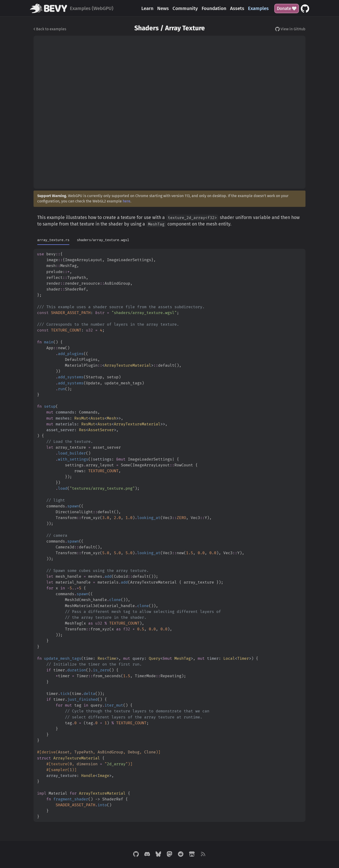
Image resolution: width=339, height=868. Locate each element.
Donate (287, 9)
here (127, 201)
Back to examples (50, 29)
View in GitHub (290, 29)
